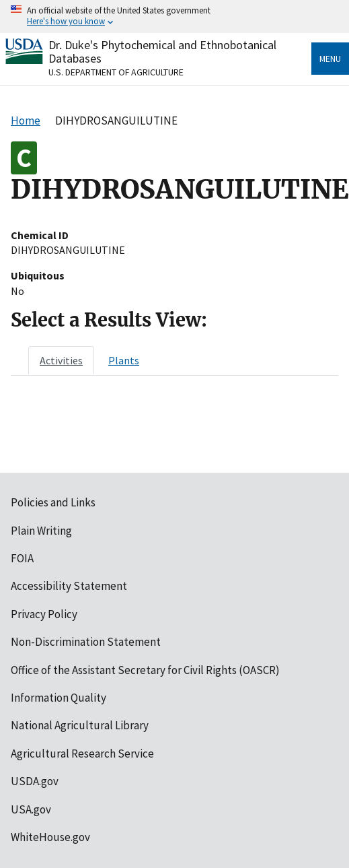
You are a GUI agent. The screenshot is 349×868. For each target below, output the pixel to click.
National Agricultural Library (80, 725)
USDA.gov (35, 781)
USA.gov (31, 809)
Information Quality (59, 698)
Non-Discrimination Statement (86, 642)
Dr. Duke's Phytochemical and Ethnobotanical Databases (162, 52)
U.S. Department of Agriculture (116, 72)
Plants (124, 360)
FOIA (22, 558)
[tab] (61, 360)
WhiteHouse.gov (50, 837)
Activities (61, 360)
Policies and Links (53, 502)
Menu (330, 59)
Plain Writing (41, 531)
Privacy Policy (44, 614)
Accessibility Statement (69, 586)
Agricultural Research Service (82, 754)
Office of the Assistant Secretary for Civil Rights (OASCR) (145, 670)
